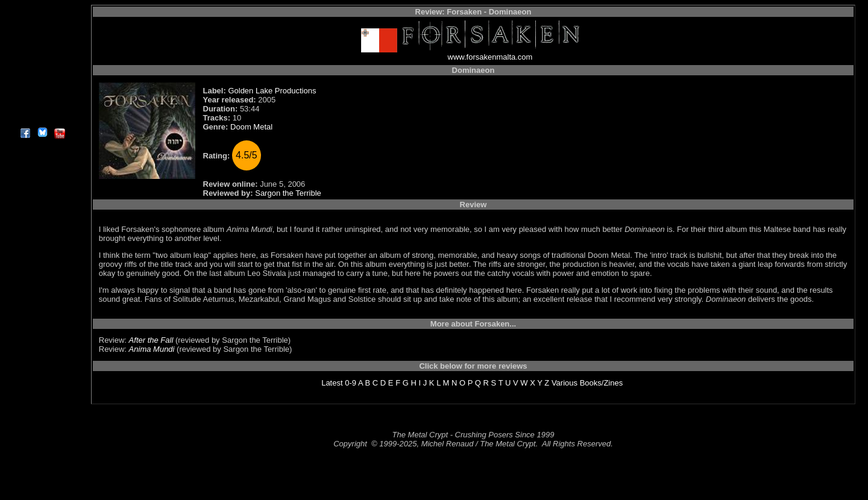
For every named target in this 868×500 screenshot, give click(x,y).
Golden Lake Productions (272, 91)
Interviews (42, 35)
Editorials (42, 48)
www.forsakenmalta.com (490, 57)
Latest (332, 383)
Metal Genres (42, 76)
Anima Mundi (152, 349)
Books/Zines (602, 383)
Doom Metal (251, 127)
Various (565, 383)
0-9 (351, 383)
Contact (42, 104)
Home (42, 7)
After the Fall (151, 340)
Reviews (42, 21)
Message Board (42, 62)
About (42, 118)
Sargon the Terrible (288, 193)
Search (42, 90)
